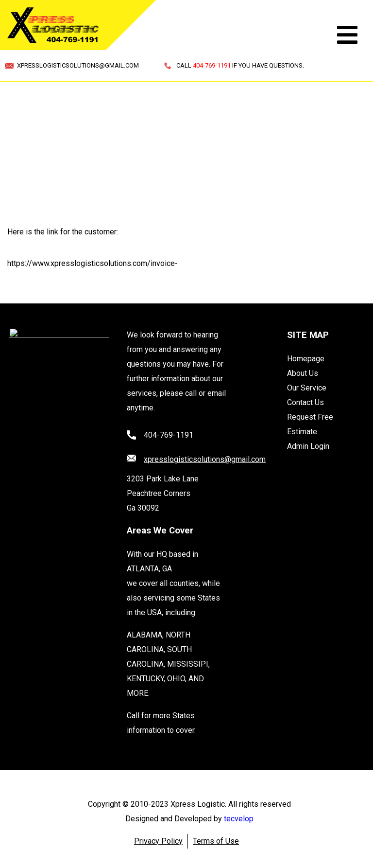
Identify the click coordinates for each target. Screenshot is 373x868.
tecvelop (239, 819)
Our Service (307, 388)
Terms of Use (216, 841)
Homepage (306, 359)
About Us (303, 373)
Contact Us (305, 402)
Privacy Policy (158, 841)
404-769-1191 (169, 435)
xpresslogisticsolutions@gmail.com (205, 459)
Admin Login (308, 446)
